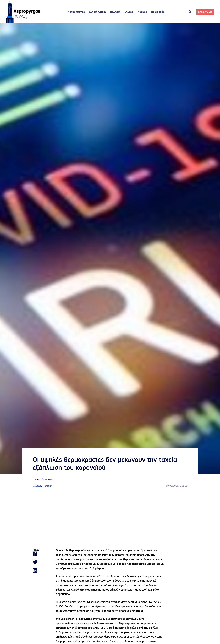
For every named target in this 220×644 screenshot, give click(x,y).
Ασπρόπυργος (76, 12)
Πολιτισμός (158, 12)
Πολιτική (115, 12)
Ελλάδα (129, 12)
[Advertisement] (110, 518)
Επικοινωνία (205, 12)
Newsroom (48, 479)
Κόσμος (142, 12)
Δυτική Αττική (97, 12)
